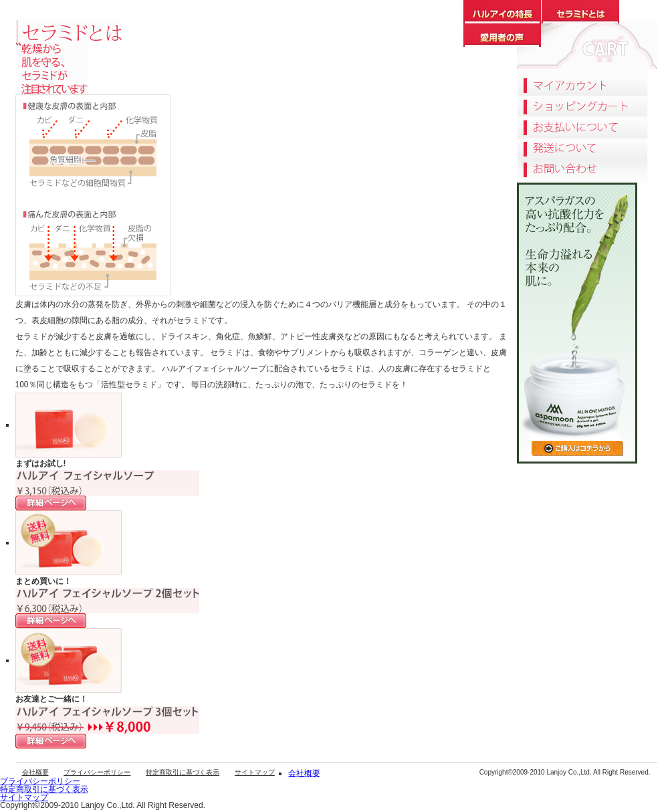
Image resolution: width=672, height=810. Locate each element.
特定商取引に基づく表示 (183, 772)
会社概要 (35, 772)
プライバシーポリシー (97, 772)
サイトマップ (255, 772)
